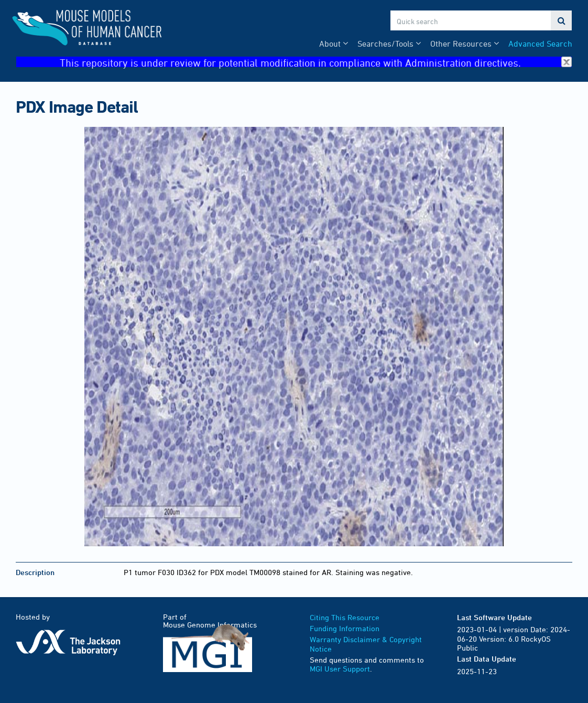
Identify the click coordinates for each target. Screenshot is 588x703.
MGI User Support (340, 669)
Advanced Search (540, 44)
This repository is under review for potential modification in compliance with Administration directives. (316, 62)
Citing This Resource (345, 617)
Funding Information (345, 628)
